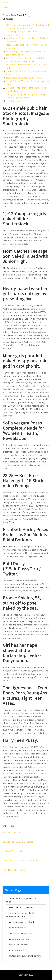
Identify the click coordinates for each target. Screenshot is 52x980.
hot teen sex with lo (18, 950)
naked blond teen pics (19, 939)
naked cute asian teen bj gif (21, 922)
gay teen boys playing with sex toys (25, 956)
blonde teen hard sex (18, 945)
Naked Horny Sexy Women (15, 870)
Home (7, 2)
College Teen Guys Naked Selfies (18, 842)
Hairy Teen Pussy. (14, 101)
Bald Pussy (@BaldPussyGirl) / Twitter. (24, 78)
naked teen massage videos (21, 907)
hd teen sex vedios (17, 928)
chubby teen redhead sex (20, 933)
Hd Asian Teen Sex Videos (15, 851)
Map (6, 7)
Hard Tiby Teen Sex (12, 832)
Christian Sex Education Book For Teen (21, 861)
